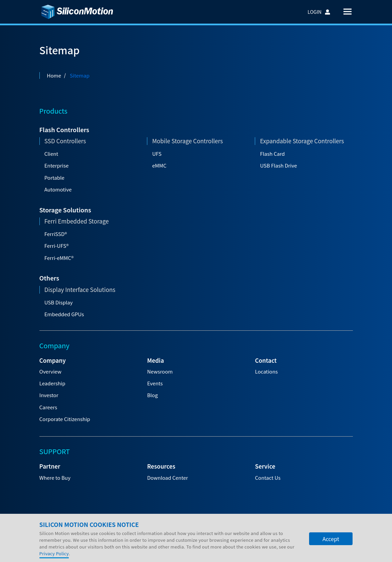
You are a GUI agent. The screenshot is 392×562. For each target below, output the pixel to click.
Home (54, 75)
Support (146, 528)
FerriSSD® (56, 234)
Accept (331, 555)
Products (53, 111)
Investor (49, 395)
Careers (48, 407)
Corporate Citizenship (65, 419)
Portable (55, 178)
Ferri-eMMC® (59, 258)
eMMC (159, 165)
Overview (51, 371)
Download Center (167, 478)
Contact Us (268, 478)
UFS (157, 154)
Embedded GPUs (64, 314)
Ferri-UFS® (57, 246)
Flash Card (272, 154)
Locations (266, 371)
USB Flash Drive (278, 165)
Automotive (58, 189)
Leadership (52, 383)
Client (51, 154)
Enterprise (57, 165)
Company (56, 528)
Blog (152, 395)
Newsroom (160, 371)
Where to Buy (55, 478)
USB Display (59, 302)
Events (155, 383)
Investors (88, 528)
